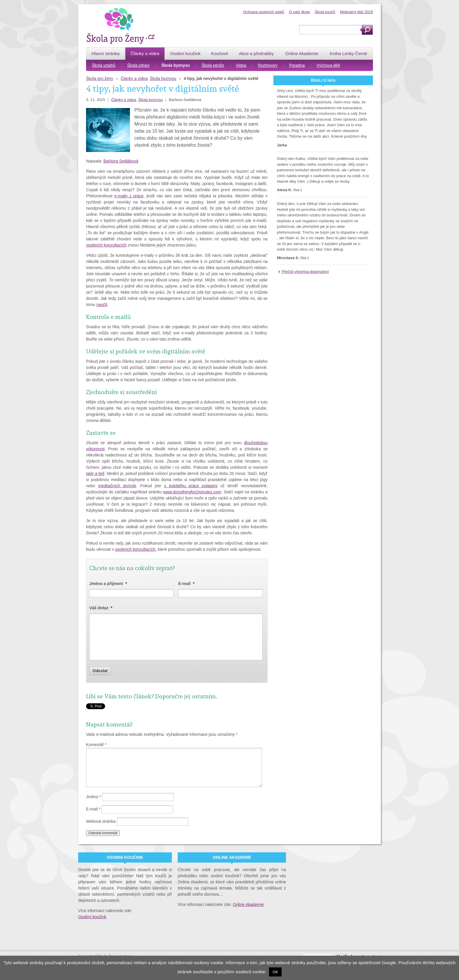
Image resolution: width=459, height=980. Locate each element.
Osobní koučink (92, 917)
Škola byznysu (163, 78)
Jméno (94, 797)
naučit (102, 305)
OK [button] (275, 972)
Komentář (96, 745)
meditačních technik (117, 486)
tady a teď (95, 473)
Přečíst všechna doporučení (305, 272)
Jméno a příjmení (108, 584)
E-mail (186, 584)
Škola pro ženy (100, 78)
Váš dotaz (101, 608)
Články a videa (134, 78)
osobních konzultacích (106, 245)
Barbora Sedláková (121, 161)
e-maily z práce (129, 196)
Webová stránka (101, 821)
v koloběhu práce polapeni (191, 486)
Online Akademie (248, 904)
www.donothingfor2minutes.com (192, 492)
